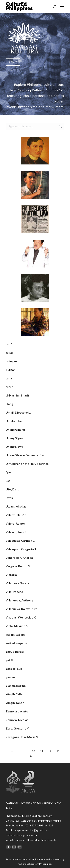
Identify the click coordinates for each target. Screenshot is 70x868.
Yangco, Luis (14, 669)
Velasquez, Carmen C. (21, 540)
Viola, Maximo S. (17, 626)
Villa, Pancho (14, 592)
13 (58, 751)
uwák (9, 498)
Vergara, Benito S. (18, 566)
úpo (8, 472)
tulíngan (11, 361)
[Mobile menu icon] (62, 6)
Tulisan (11, 370)
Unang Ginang (15, 429)
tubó (9, 344)
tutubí (10, 387)
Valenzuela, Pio (16, 515)
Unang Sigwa (14, 447)
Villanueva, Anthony (19, 600)
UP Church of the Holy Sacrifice (27, 464)
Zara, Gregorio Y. (17, 728)
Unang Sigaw (14, 438)
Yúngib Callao (15, 694)
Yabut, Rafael (15, 651)
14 (31, 756)
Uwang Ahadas (16, 506)
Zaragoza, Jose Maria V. (22, 737)
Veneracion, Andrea (19, 558)
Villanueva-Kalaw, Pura (21, 609)
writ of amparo (16, 643)
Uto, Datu (12, 489)
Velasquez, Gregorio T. (21, 549)
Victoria (11, 575)
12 (50, 751)
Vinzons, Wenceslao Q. (21, 617)
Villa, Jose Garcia (17, 583)
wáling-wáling (15, 634)
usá (8, 481)
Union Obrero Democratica (25, 455)
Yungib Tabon (15, 703)
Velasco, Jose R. (16, 532)
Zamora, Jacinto (17, 711)
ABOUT (13, 62)
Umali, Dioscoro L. (18, 412)
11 (42, 751)
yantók (11, 677)
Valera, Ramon (16, 523)
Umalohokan (14, 421)
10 (33, 751)
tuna (9, 378)
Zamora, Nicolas (17, 720)
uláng (9, 404)
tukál (9, 353)
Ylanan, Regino (16, 686)
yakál (9, 660)
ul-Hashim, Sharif (17, 395)
